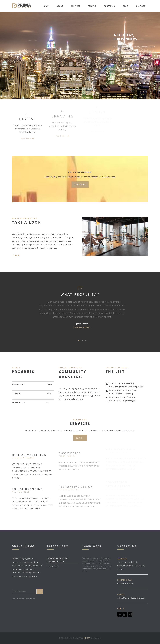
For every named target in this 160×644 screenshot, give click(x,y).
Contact (141, 6)
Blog (125, 6)
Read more (80, 185)
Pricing (92, 6)
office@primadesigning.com (131, 598)
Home (46, 6)
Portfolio (109, 6)
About (60, 6)
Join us (80, 438)
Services (76, 6)
